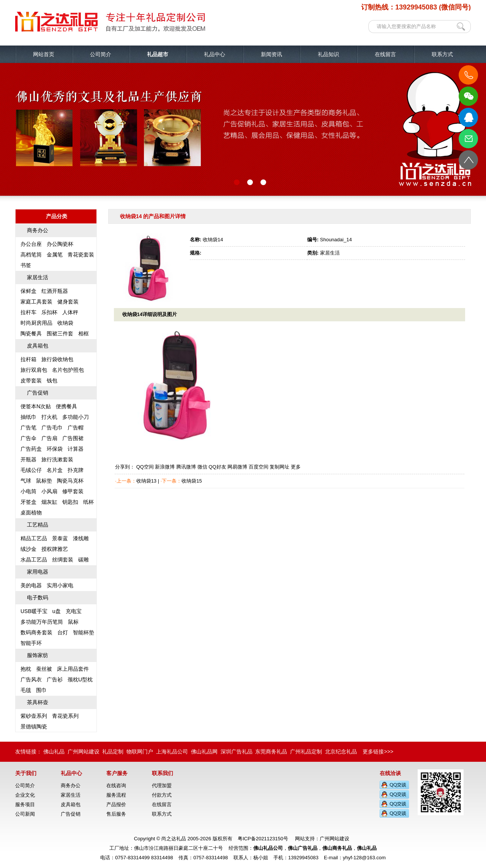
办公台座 (31, 244)
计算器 (76, 449)
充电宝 (74, 611)
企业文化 (25, 795)
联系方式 (442, 54)
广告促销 (38, 393)
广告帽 (76, 428)
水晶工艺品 (34, 560)
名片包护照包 (68, 370)
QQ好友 (217, 467)
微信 (202, 467)
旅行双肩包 (34, 370)
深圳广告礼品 (237, 752)
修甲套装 (73, 491)
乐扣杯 (49, 312)
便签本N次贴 (36, 406)
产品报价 (116, 804)
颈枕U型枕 (80, 679)
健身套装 (68, 302)
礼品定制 (113, 752)
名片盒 (55, 470)
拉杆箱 (28, 359)
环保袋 (55, 449)
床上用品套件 (73, 669)
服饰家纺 (38, 655)
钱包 (52, 381)
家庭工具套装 (36, 302)
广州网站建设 (84, 752)
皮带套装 (31, 381)
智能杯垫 (84, 632)
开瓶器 (28, 459)
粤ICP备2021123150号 (263, 839)
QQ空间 (145, 467)
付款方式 (162, 795)
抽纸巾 (28, 417)
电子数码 (38, 598)
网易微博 (237, 467)
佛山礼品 (54, 752)
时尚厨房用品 (36, 323)
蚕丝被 (44, 669)
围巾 (41, 690)
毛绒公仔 (31, 470)
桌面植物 (31, 513)
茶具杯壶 (38, 702)
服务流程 (116, 795)
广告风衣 (31, 679)
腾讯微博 (186, 467)
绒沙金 (28, 549)
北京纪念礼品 (341, 752)
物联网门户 (140, 752)
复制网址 (279, 467)
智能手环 (31, 643)
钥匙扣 (70, 502)
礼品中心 (215, 54)
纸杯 (88, 502)
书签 (26, 265)
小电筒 (28, 491)
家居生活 (38, 277)
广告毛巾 (52, 428)
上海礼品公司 (172, 752)
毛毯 (26, 690)
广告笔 (28, 428)
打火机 (49, 417)
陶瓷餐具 (31, 333)
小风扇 (49, 491)
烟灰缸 (49, 502)
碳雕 (84, 560)
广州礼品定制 (306, 752)
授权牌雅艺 (55, 549)
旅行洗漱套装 (57, 459)
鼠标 (73, 622)
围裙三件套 (60, 333)
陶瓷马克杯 (70, 481)
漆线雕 (81, 538)
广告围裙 (73, 438)
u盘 (57, 611)
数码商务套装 (36, 632)
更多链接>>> (378, 752)
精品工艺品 (34, 538)
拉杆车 (28, 312)
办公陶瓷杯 (60, 244)
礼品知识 (328, 54)
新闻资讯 (271, 54)
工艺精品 (38, 525)
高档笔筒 (31, 255)
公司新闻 (25, 814)
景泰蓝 (60, 538)
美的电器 (31, 585)
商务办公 (38, 230)
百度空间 (259, 467)
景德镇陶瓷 (34, 726)
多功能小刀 (76, 417)
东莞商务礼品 (271, 752)
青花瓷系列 (65, 716)
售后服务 (116, 814)
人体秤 (70, 312)
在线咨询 (116, 785)
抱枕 (26, 669)
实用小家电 (60, 585)
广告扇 (49, 438)
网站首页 (44, 54)
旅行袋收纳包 (57, 359)
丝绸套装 (63, 560)
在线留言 (385, 54)
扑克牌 (76, 470)
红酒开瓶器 (55, 291)
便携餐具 (66, 406)
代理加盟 (162, 785)
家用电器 (38, 572)
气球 (26, 481)
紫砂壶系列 (34, 716)
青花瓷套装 (81, 255)
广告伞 (28, 438)
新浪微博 (165, 467)
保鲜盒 (28, 291)
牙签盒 (28, 502)
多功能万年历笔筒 (42, 622)
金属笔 (55, 255)
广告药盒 (31, 449)
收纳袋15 (192, 481)
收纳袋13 (146, 481)
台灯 (63, 632)
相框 (84, 333)
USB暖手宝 (34, 611)
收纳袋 (65, 323)
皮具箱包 (38, 346)
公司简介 (101, 54)
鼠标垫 (44, 481)
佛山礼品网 (204, 752)
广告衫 (55, 679)
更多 (296, 467)
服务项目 (25, 804)
